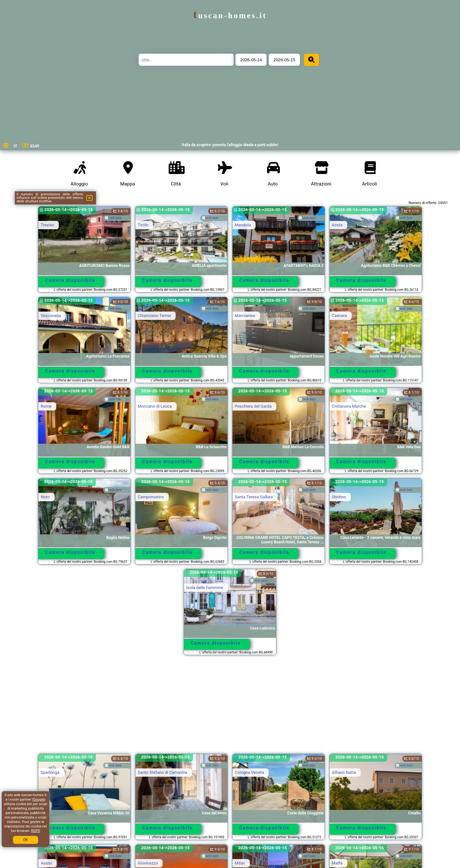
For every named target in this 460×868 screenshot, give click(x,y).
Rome (46, 406)
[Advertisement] (230, 707)
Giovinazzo (148, 863)
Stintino (339, 497)
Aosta (337, 225)
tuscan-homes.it (230, 15)
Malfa (337, 863)
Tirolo (143, 225)
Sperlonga (50, 772)
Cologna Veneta (249, 772)
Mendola (243, 225)
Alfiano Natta (344, 772)
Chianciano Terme (154, 316)
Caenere (340, 316)
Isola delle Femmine (205, 588)
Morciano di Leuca (155, 406)
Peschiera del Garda (253, 406)
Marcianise (245, 316)
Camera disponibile (70, 280)
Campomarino (151, 497)
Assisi (46, 863)
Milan (240, 863)
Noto (45, 497)
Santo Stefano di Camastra (162, 772)
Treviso (47, 225)
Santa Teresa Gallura (254, 497)
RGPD (35, 831)
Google (39, 800)
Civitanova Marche (349, 406)
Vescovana (51, 316)
